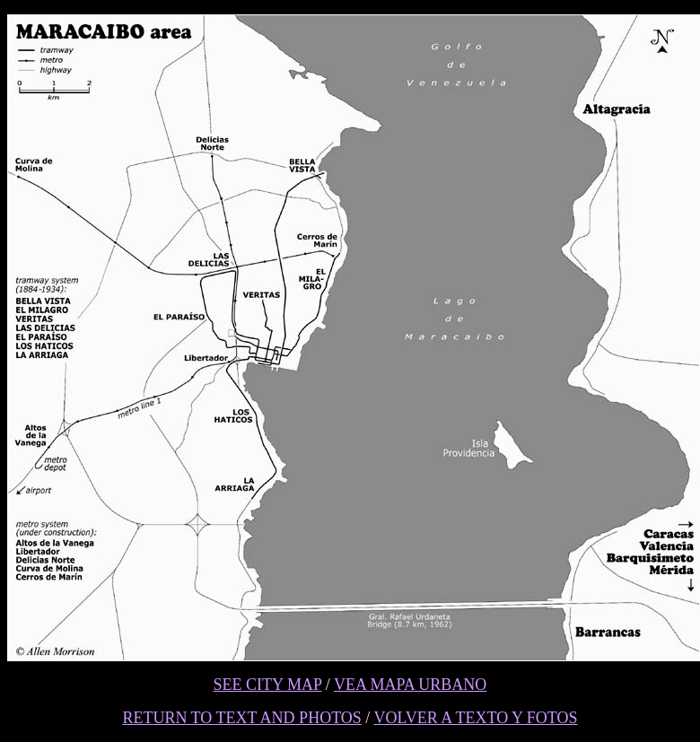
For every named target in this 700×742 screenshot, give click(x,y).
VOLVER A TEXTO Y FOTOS (476, 718)
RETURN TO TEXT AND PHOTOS (241, 718)
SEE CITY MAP (268, 685)
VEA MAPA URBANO (410, 685)
